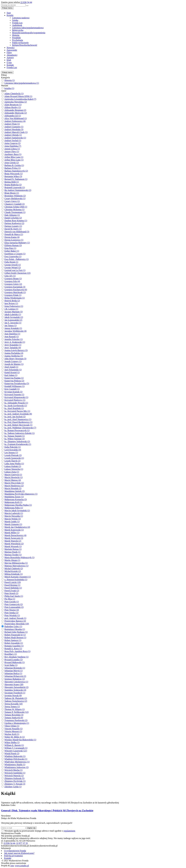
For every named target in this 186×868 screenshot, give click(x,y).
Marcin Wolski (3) (13, 519)
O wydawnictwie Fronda (15, 851)
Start (9, 13)
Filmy (9, 53)
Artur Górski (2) (12, 163)
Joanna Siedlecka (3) (14, 356)
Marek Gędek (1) (12, 522)
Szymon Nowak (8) (13, 695)
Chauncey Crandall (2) (14, 204)
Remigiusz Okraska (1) (15, 629)
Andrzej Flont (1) (12, 124)
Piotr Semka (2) (11, 613)
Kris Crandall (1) (12, 389)
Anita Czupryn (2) (12, 143)
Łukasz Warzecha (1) (14, 469)
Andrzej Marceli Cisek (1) (16, 132)
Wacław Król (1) (12, 734)
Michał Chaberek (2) (14, 568)
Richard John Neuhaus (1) (16, 632)
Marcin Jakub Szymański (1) (17, 510)
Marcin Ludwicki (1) (14, 513)
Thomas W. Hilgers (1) (15, 709)
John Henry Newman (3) (15, 359)
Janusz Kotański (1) (13, 328)
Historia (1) (10, 80)
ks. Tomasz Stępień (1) (14, 436)
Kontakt (10, 65)
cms (12, 866)
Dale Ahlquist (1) (12, 215)
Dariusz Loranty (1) (13, 226)
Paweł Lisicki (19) (13, 582)
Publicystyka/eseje (20, 43)
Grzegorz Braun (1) (13, 279)
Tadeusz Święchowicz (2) (16, 701)
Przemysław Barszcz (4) (15, 621)
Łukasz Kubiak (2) (13, 466)
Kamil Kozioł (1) (12, 372)
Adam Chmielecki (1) (14, 94)
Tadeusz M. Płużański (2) (16, 698)
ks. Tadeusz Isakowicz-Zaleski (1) (19, 433)
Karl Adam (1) (11, 375)
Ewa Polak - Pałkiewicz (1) (17, 259)
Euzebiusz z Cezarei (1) (15, 254)
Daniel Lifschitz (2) (13, 218)
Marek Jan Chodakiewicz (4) (17, 527)
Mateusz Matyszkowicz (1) (16, 566)
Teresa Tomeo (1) (12, 707)
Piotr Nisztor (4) (12, 610)
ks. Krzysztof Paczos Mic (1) (17, 411)
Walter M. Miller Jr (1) (15, 737)
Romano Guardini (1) (14, 646)
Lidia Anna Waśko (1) (14, 464)
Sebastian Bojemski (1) (15, 668)
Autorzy (10, 58)
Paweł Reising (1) (12, 585)
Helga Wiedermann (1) (15, 298)
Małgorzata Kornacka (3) (16, 499)
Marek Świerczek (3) (14, 538)
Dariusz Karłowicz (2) (14, 223)
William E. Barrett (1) (14, 745)
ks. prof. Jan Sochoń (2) (15, 417)
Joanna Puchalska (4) (14, 353)
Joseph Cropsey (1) (13, 361)
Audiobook (17, 25)
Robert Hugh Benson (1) (15, 638)
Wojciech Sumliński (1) (15, 773)
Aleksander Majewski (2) (16, 113)
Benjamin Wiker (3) (13, 176)
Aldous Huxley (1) (13, 107)
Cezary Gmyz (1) (12, 201)
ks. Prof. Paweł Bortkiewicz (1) (18, 422)
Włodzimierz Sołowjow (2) (17, 767)
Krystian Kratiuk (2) (13, 392)
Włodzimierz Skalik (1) (15, 765)
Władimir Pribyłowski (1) (16, 759)
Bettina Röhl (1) (12, 182)
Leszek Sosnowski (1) (14, 458)
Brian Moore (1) (12, 193)
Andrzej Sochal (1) (13, 140)
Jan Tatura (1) (10, 325)
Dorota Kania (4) (12, 237)
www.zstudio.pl (22, 866)
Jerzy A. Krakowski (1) (15, 342)
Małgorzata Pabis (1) (14, 508)
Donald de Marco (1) (14, 234)
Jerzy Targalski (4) (13, 348)
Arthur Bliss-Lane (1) (14, 160)
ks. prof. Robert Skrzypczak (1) (18, 425)
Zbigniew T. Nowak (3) (15, 784)
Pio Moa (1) (10, 599)
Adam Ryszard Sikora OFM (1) (18, 96)
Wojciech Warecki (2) (14, 776)
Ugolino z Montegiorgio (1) (17, 723)
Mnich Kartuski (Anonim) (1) (18, 577)
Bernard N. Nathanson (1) (16, 179)
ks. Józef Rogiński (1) (14, 408)
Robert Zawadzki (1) (14, 643)
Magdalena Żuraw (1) (14, 497)
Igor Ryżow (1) (11, 303)
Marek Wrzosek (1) (13, 546)
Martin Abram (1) (12, 560)
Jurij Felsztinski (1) (13, 370)
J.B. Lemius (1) (11, 309)
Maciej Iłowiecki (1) (14, 477)
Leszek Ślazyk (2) (12, 461)
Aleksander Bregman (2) (15, 110)
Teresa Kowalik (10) (13, 704)
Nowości (11, 48)
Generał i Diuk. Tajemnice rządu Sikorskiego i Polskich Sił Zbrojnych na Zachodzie (47, 810)
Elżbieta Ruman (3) (13, 245)
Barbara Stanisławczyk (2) (16, 171)
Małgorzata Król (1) (13, 502)
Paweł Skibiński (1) (13, 588)
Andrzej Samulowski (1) (15, 138)
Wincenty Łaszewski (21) (16, 751)
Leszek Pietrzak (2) (13, 455)
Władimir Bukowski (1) (15, 756)
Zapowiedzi (12, 50)
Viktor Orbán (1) (12, 726)
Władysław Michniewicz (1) (17, 762)
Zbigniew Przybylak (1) (15, 781)
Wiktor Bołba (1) (12, 742)
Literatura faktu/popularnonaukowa (28, 28)
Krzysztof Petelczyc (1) (15, 400)
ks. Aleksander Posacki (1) (16, 403)
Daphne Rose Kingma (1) (16, 221)
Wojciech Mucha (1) (13, 770)
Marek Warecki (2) (13, 541)
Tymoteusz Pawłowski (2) (16, 720)
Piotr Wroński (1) (12, 615)
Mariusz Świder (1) (13, 555)
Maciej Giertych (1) (13, 475)
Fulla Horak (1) (11, 262)
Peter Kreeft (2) (11, 593)
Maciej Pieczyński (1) (14, 483)
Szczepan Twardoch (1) (15, 693)
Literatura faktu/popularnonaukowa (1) (22, 83)
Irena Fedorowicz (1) (14, 306)
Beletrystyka (18, 30)
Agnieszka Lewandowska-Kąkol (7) (20, 99)
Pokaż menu (7, 72)
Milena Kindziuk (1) (14, 574)
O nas (9, 62)
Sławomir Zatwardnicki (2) (16, 687)
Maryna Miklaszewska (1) (16, 563)
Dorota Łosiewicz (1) (14, 240)
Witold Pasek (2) (12, 753)
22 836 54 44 (26, 2)
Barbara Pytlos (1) (12, 168)
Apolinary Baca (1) (13, 154)
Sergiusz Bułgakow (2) (15, 679)
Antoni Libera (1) (12, 149)
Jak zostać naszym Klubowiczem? (19, 853)
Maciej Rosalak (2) (13, 488)
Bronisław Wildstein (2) (15, 196)
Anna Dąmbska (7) (13, 146)
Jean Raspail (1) (12, 337)
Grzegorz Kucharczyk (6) (16, 290)
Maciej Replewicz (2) (14, 486)
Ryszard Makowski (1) (14, 662)
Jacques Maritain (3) (14, 312)
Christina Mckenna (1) (14, 210)
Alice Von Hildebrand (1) (15, 118)
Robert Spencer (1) (13, 640)
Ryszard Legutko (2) (14, 660)
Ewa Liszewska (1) (13, 256)
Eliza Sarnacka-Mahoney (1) (17, 243)
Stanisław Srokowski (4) (15, 690)
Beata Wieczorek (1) (13, 174)
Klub (9, 60)
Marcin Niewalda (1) (14, 516)
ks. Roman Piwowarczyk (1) (17, 430)
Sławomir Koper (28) (14, 684)
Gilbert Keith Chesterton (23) (17, 273)
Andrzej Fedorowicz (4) (15, 121)
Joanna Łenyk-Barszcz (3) (16, 350)
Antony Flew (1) (12, 152)
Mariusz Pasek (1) (12, 552)
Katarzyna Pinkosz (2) (14, 381)
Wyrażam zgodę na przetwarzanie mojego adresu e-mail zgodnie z (40, 831)
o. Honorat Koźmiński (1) (16, 580)
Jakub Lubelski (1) (13, 314)
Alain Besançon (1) (13, 105)
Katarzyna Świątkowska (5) (17, 383)
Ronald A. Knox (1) (13, 649)
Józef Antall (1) (11, 367)
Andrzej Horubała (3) (14, 129)
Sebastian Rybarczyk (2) (15, 676)
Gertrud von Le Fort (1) (15, 270)
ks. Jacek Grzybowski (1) (16, 406)
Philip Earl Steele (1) (14, 596)
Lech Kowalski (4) (13, 450)
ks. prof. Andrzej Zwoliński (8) (18, 414)
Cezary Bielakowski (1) (15, 198)
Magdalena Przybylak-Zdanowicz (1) (21, 494)
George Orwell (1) (13, 265)
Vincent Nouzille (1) (13, 729)
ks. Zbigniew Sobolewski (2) (17, 441)
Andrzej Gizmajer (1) (14, 127)
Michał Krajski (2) (13, 571)
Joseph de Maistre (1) (14, 364)
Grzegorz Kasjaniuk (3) (15, 287)
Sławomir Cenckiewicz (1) (16, 682)
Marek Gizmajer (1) (13, 524)
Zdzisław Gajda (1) (13, 787)
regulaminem (69, 831)
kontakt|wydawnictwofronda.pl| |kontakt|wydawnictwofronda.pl (29, 846)
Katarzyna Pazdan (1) (14, 378)
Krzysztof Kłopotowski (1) (16, 397)
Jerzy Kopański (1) (13, 345)
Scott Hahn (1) (11, 665)
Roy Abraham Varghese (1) (16, 657)
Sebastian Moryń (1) (14, 671)
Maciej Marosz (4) (13, 480)
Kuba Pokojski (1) (12, 447)
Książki (10, 15)
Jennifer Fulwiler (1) (14, 339)
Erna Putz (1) (10, 248)
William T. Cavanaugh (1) (16, 748)
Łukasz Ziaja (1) (12, 472)
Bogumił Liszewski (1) (15, 187)
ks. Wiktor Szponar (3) (14, 439)
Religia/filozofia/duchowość (25, 45)
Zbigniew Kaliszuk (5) (14, 778)
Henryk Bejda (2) (12, 301)
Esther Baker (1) (12, 251)
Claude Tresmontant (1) (15, 212)
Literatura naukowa (21, 18)
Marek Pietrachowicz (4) (15, 535)
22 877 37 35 (22, 843)
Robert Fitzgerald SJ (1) (15, 635)
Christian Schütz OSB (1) (16, 207)
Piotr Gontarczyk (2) (14, 604)
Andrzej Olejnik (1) (13, 135)
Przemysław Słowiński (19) (17, 624)
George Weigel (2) (13, 267)
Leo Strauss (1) (11, 453)
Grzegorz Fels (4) (12, 281)
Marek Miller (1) (12, 533)
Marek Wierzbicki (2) (14, 544)
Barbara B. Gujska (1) (14, 165)
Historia (16, 35)
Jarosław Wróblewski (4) (15, 331)
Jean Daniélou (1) (12, 334)
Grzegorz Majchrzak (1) (15, 292)
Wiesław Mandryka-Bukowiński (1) (20, 740)
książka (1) (9, 88)
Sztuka (15, 20)
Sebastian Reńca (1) (13, 673)
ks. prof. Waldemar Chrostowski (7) (20, 428)
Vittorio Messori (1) (13, 731)
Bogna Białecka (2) (13, 185)
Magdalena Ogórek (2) (14, 491)
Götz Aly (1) (10, 276)
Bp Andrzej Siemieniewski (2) (18, 190)
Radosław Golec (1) (13, 626)
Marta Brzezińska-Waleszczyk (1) (19, 557)
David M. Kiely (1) (13, 229)
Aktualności (12, 55)
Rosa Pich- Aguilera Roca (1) (17, 651)
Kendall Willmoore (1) (14, 386)
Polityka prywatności (14, 856)
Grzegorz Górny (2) (13, 284)
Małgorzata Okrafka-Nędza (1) (18, 505)
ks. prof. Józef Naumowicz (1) (18, 419)
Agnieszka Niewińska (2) (16, 102)
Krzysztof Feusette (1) (14, 395)
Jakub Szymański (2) (14, 317)
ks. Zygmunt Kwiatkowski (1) (18, 444)
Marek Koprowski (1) (14, 530)
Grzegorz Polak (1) (13, 295)
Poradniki (16, 38)
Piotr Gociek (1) (12, 602)
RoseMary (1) (11, 654)
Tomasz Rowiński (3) (14, 715)
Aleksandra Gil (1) (13, 116)
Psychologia (18, 40)
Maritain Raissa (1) (13, 549)
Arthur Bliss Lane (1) (14, 157)
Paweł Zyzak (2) (12, 591)
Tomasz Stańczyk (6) (14, 718)
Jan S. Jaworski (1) (13, 323)
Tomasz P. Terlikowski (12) (17, 712)
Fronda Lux (17, 23)
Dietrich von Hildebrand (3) (17, 232)
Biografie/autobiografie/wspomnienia (29, 33)
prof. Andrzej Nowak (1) (15, 618)
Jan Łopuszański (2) (13, 320)
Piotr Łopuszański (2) (14, 607)
